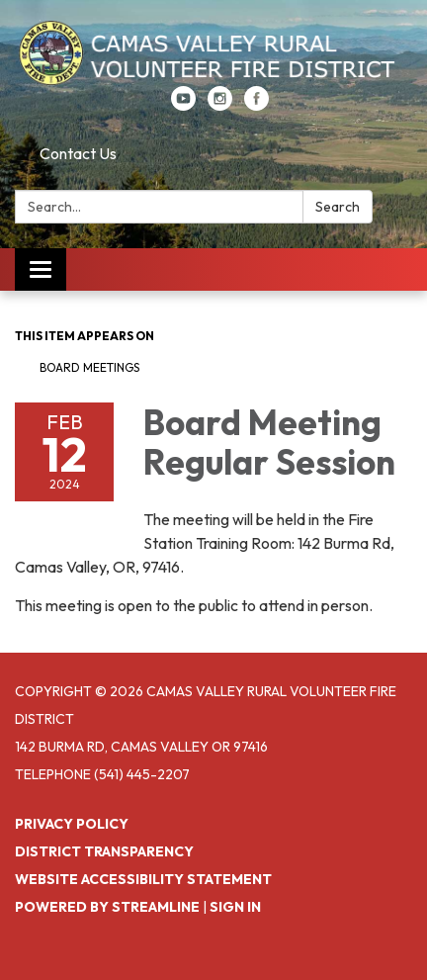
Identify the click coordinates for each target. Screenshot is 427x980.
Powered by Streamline (107, 907)
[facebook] (256, 105)
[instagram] (220, 105)
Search (338, 207)
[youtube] (183, 105)
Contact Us (78, 153)
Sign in (235, 907)
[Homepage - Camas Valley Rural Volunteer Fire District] (213, 53)
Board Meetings (89, 367)
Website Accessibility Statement (143, 879)
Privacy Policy (72, 824)
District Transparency (104, 851)
